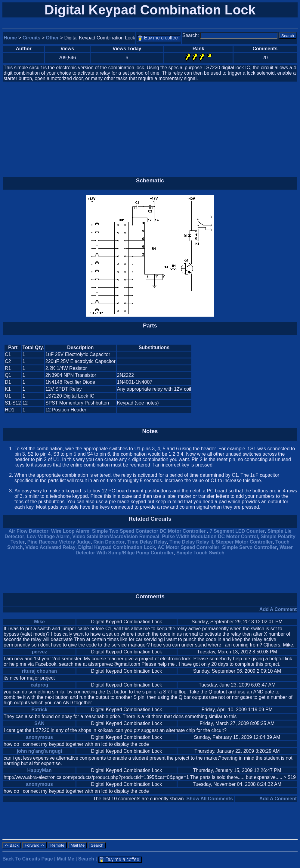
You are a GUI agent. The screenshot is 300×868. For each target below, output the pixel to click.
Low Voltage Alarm (48, 536)
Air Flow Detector (28, 531)
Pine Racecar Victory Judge (59, 542)
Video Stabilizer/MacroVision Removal (116, 536)
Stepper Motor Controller (244, 542)
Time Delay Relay (147, 542)
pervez (40, 652)
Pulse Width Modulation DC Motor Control (210, 536)
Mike (39, 622)
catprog (40, 685)
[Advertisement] (150, 129)
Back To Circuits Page (28, 859)
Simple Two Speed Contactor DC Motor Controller (150, 531)
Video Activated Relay (50, 547)
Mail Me (66, 859)
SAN (39, 723)
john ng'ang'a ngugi (40, 751)
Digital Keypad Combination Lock (117, 547)
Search (86, 859)
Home (10, 38)
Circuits (32, 38)
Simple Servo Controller (249, 547)
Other (53, 38)
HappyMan (40, 770)
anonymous (39, 737)
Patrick (39, 710)
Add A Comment (278, 609)
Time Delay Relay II (191, 542)
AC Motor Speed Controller (189, 547)
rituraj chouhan (39, 671)
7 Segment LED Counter (237, 531)
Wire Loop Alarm (70, 531)
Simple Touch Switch (200, 553)
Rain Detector (109, 542)
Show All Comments (209, 799)
